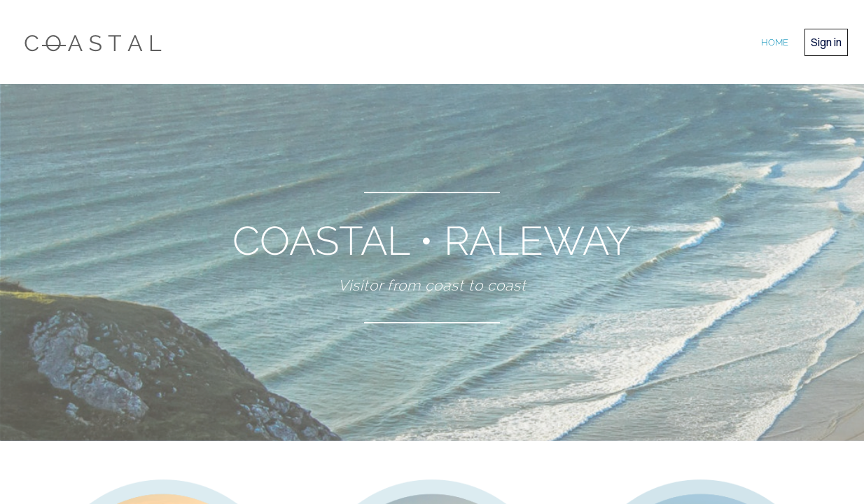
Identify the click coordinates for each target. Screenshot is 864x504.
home (775, 42)
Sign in (826, 42)
